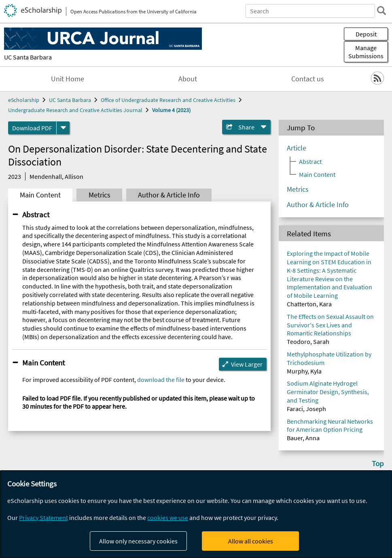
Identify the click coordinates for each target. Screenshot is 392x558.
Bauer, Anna (303, 438)
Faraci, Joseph (306, 409)
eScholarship (24, 100)
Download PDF (32, 128)
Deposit (366, 34)
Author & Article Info (169, 195)
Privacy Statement (43, 518)
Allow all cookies (251, 541)
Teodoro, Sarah (308, 342)
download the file (161, 380)
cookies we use (168, 518)
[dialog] (196, 514)
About (188, 79)
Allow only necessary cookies (138, 541)
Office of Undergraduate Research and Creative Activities (168, 100)
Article (297, 148)
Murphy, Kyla (304, 371)
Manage (366, 52)
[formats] (63, 128)
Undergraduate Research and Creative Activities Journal (75, 110)
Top (378, 463)
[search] (381, 11)
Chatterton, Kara (309, 304)
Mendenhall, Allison (56, 176)
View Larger (247, 364)
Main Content (40, 195)
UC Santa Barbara (28, 57)
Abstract (36, 214)
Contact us (308, 79)
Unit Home (68, 79)
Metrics (100, 195)
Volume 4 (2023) (171, 110)
